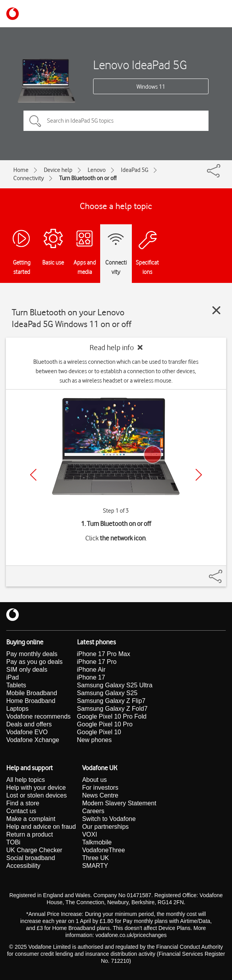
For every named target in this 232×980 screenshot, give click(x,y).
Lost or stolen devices (37, 795)
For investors (100, 788)
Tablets (16, 685)
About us (94, 780)
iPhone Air (91, 670)
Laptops (17, 709)
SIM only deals (27, 670)
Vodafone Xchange (33, 740)
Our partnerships (105, 827)
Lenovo (97, 170)
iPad (13, 677)
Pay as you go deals (34, 662)
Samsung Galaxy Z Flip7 (111, 701)
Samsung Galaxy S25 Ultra (115, 685)
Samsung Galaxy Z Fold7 (112, 709)
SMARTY (95, 866)
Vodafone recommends (39, 716)
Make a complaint (31, 819)
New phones (94, 740)
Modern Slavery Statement (119, 803)
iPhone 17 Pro (97, 662)
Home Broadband (31, 701)
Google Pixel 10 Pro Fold (112, 716)
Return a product (30, 834)
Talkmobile (97, 842)
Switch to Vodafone (109, 819)
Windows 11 (151, 87)
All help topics (26, 780)
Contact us (21, 811)
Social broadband (31, 858)
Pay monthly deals (32, 654)
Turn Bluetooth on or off (88, 178)
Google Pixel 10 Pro (105, 724)
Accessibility (23, 866)
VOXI (90, 834)
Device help (58, 170)
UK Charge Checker (34, 850)
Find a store (23, 803)
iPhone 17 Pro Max (104, 654)
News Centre (100, 795)
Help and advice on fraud (41, 827)
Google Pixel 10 (99, 732)
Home (21, 170)
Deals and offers (29, 724)
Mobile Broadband (32, 693)
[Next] (199, 475)
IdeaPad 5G (135, 170)
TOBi (13, 842)
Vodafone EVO (27, 732)
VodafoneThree (103, 850)
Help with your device (36, 788)
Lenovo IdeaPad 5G (140, 65)
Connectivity (29, 178)
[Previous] (33, 475)
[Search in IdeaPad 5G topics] (116, 121)
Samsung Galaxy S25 (107, 693)
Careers (93, 811)
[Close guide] (216, 310)
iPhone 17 (91, 677)
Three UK (95, 858)
